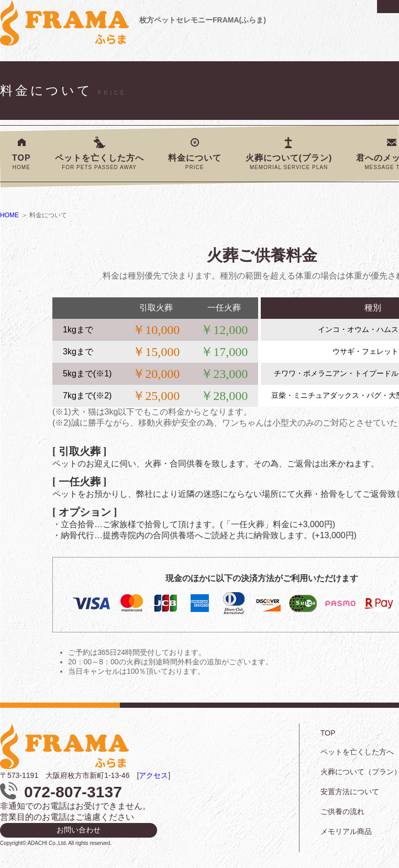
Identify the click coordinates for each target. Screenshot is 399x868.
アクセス (153, 775)
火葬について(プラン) (289, 162)
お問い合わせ (79, 830)
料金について (195, 162)
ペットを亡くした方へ (99, 162)
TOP (21, 162)
